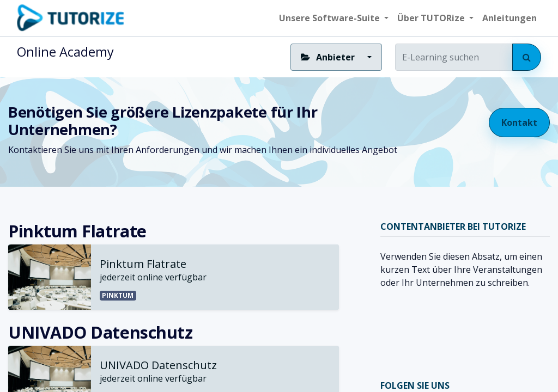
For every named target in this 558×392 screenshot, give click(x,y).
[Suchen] (527, 57)
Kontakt (519, 122)
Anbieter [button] (329, 57)
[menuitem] (510, 18)
